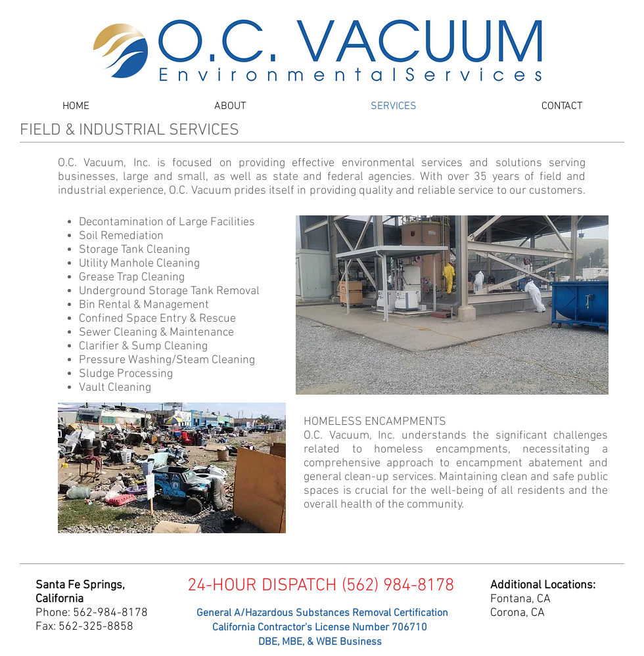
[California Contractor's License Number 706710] (320, 628)
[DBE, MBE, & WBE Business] (320, 642)
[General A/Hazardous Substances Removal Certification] (322, 613)
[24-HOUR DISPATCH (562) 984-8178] (320, 586)
